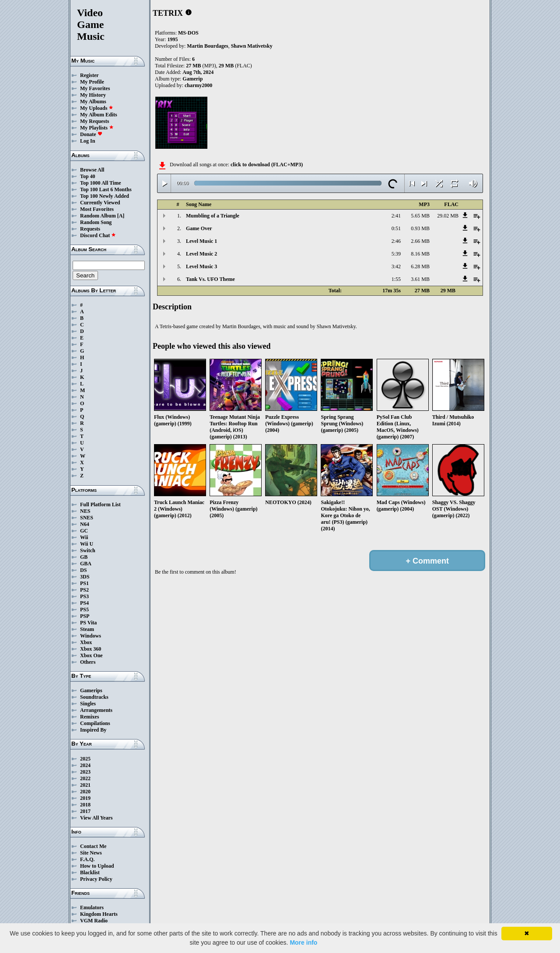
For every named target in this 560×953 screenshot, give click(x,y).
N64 (85, 524)
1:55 (396, 279)
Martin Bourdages (207, 46)
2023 (85, 772)
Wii (84, 537)
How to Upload (97, 866)
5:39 (396, 254)
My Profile (92, 82)
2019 (85, 798)
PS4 (84, 603)
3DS (85, 577)
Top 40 (88, 176)
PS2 (84, 590)
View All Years (96, 818)
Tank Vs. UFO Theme (210, 279)
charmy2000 (198, 85)
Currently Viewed (100, 203)
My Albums (93, 102)
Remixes (89, 717)
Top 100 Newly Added (105, 196)
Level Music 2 (201, 254)
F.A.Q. (87, 859)
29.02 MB (448, 216)
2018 (85, 805)
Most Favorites (97, 209)
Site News (91, 853)
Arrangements (96, 710)
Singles (88, 704)
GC (84, 531)
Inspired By (93, 730)
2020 (85, 792)
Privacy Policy (96, 879)
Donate (91, 134)
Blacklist (90, 872)
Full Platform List (100, 505)
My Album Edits (99, 115)
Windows (91, 636)
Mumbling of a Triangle (213, 216)
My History (93, 95)
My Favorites (95, 88)
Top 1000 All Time (100, 183)
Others (88, 662)
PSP (85, 616)
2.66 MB (420, 241)
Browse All (92, 170)
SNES (87, 518)
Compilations (95, 723)
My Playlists (97, 128)
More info (303, 942)
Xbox (86, 642)
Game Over (199, 228)
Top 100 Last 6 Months (106, 189)
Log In (87, 141)
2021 (85, 785)
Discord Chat (98, 235)
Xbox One (91, 655)
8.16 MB (420, 254)
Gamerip (192, 79)
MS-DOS (188, 33)
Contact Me (93, 846)
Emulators (92, 907)
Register (89, 75)
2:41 (396, 216)
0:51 (396, 228)
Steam (87, 629)
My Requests (94, 121)
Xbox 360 (91, 649)
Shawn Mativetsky (252, 46)
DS (83, 570)
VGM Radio (94, 921)
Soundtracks (94, 697)
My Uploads (97, 108)
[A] (121, 216)
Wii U (87, 544)
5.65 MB (420, 216)
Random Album (98, 216)
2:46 (396, 241)
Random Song (96, 222)
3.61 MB (420, 279)
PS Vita (88, 623)
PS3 (84, 596)
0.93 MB (420, 228)
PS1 (84, 583)
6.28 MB (420, 266)
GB (84, 557)
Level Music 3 (201, 266)
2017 (85, 811)
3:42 (396, 266)
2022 (85, 778)
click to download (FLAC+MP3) (267, 165)
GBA (86, 564)
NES (85, 511)
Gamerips (91, 690)
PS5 (84, 610)
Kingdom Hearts (99, 914)
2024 (85, 765)
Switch (88, 550)
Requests (90, 229)
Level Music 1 (201, 241)
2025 (85, 759)
